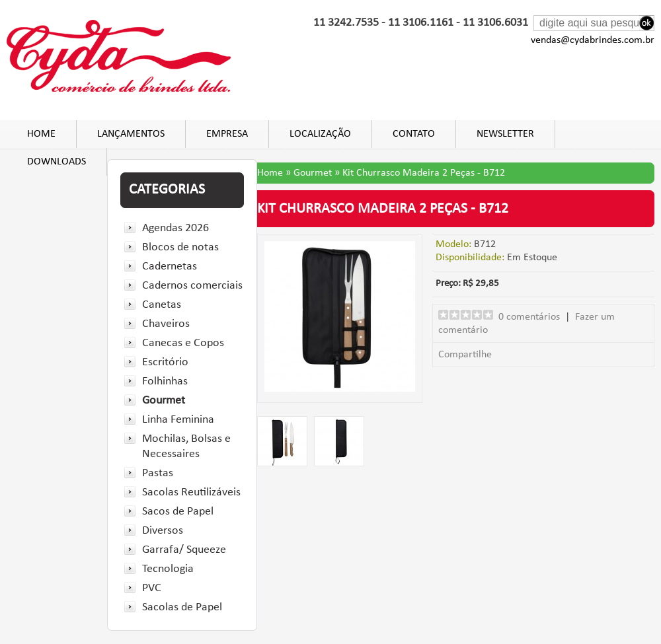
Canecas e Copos (183, 343)
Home (41, 134)
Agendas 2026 (175, 228)
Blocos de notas (180, 247)
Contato (414, 134)
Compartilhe (465, 355)
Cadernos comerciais (192, 286)
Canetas (162, 305)
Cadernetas (170, 267)
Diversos (163, 531)
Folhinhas (165, 381)
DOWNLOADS (57, 162)
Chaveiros (166, 324)
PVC (152, 588)
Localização (320, 134)
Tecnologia (168, 569)
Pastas (158, 473)
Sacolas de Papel (182, 607)
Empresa (227, 134)
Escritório (165, 362)
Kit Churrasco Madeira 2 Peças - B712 (424, 173)
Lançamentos (131, 134)
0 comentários (529, 317)
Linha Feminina (178, 420)
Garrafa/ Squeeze (184, 550)
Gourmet (164, 401)
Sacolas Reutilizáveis (191, 492)
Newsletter (505, 134)
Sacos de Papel (178, 512)
